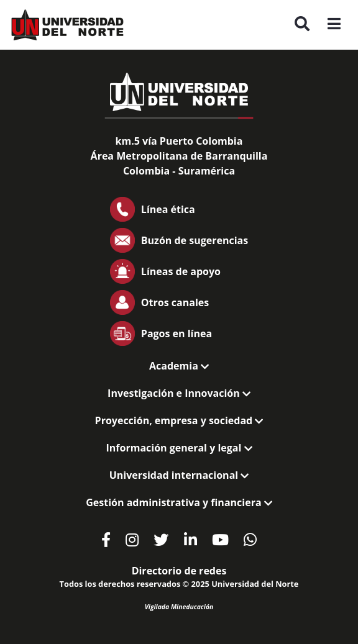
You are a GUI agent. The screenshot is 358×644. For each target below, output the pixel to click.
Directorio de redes (179, 571)
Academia (179, 366)
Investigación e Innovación (179, 393)
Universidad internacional (179, 475)
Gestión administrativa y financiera (179, 502)
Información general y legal (179, 448)
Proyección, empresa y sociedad (179, 420)
